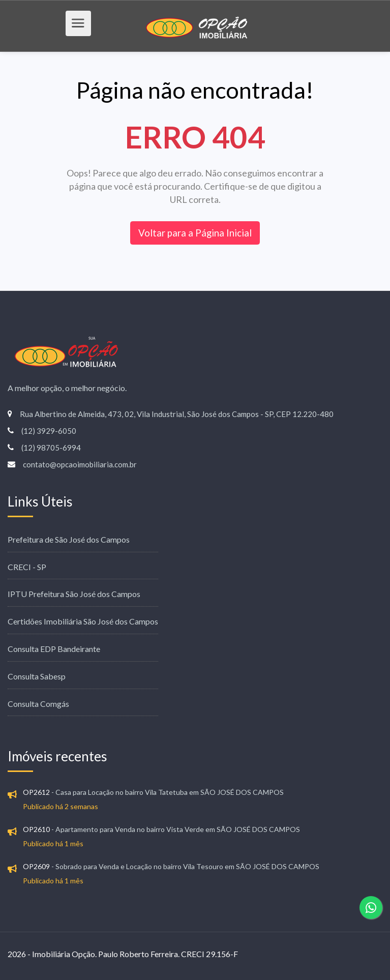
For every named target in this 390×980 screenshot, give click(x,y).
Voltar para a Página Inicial (195, 233)
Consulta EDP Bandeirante (54, 649)
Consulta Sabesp (37, 676)
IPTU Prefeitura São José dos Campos (74, 594)
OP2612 (36, 792)
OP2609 (36, 866)
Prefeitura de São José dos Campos (69, 539)
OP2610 (36, 829)
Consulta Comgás (38, 704)
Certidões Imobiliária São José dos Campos (83, 621)
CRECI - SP (27, 567)
